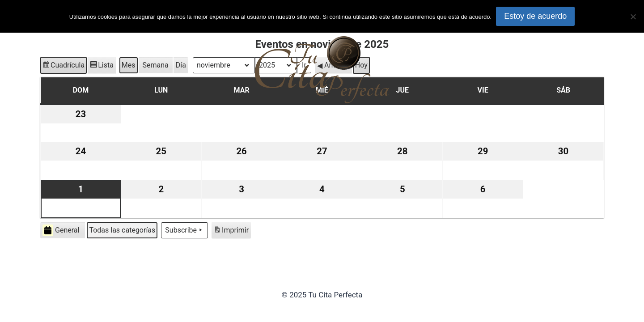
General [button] (61, 230)
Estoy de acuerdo (535, 16)
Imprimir (231, 231)
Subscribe (184, 230)
